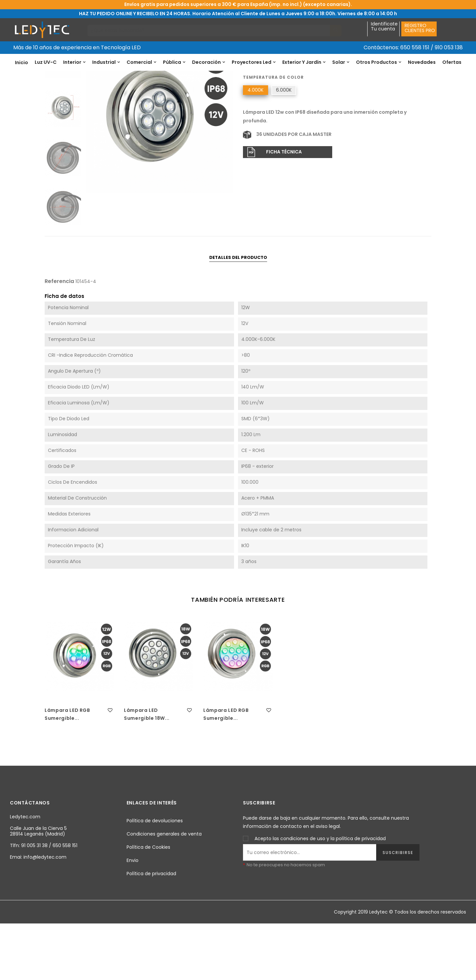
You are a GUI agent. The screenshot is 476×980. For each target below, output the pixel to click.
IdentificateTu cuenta (384, 27)
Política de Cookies (148, 903)
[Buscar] (209, 31)
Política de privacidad (151, 929)
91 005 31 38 (34, 902)
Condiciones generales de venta (164, 890)
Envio (133, 916)
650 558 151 (415, 47)
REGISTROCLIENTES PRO (420, 28)
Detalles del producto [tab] (238, 313)
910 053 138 (449, 47)
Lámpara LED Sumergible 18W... (147, 770)
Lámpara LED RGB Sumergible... (67, 770)
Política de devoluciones (155, 877)
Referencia (256, 113)
